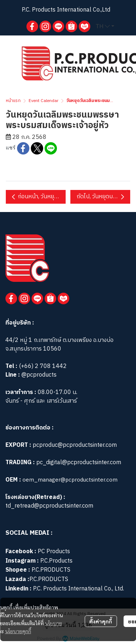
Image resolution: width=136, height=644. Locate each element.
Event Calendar (44, 101)
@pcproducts (38, 375)
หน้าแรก (13, 101)
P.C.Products (56, 561)
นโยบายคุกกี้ (18, 631)
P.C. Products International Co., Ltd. (79, 589)
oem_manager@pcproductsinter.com (70, 480)
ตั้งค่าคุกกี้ (101, 621)
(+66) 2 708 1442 (43, 366)
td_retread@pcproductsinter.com (49, 506)
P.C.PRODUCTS (51, 570)
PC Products (54, 552)
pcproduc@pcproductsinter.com (75, 445)
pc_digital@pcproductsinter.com (79, 463)
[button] (105, 26)
